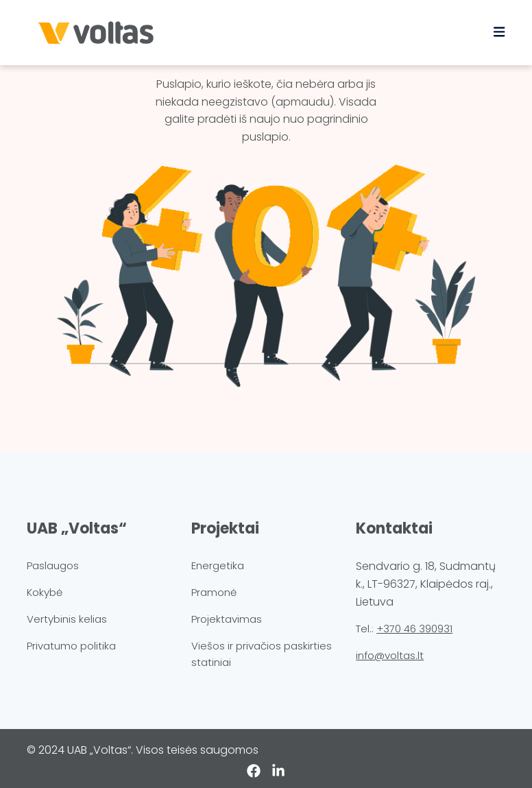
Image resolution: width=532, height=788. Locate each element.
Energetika (218, 565)
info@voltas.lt (390, 655)
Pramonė (214, 592)
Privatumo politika (71, 646)
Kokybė (45, 592)
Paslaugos (53, 565)
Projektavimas (227, 619)
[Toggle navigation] (499, 32)
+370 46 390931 (414, 629)
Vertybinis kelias (67, 619)
